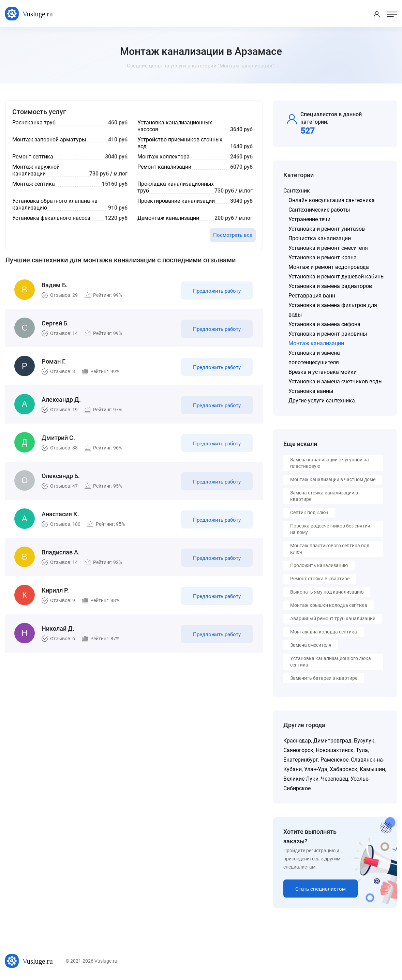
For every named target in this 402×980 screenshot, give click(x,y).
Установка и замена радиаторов (330, 286)
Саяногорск (298, 750)
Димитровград (332, 741)
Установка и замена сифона (324, 324)
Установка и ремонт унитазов (327, 229)
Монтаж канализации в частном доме (333, 479)
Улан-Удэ (316, 769)
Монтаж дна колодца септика (324, 632)
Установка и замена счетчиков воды (336, 381)
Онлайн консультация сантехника (332, 200)
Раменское (334, 760)
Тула (362, 750)
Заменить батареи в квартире (324, 678)
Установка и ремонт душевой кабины (337, 277)
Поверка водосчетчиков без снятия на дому (330, 529)
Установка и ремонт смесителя (328, 248)
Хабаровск (344, 769)
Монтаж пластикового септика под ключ (330, 549)
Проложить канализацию (319, 565)
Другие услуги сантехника (322, 401)
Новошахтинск (335, 750)
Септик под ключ (309, 512)
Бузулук (364, 741)
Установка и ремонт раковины (328, 334)
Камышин (372, 769)
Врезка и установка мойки (323, 372)
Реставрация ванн (312, 296)
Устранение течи (309, 219)
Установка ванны (311, 391)
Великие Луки (301, 779)
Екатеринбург (301, 760)
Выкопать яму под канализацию (327, 592)
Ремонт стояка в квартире (320, 579)
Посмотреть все (233, 235)
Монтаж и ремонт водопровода (329, 267)
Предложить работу (217, 291)
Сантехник (297, 191)
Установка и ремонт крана (323, 257)
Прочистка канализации (320, 238)
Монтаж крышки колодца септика (329, 605)
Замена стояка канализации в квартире (324, 496)
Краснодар (297, 741)
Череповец (334, 779)
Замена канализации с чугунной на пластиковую (330, 463)
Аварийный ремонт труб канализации (333, 618)
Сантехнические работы (319, 210)
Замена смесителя (311, 645)
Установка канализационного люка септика (331, 662)
